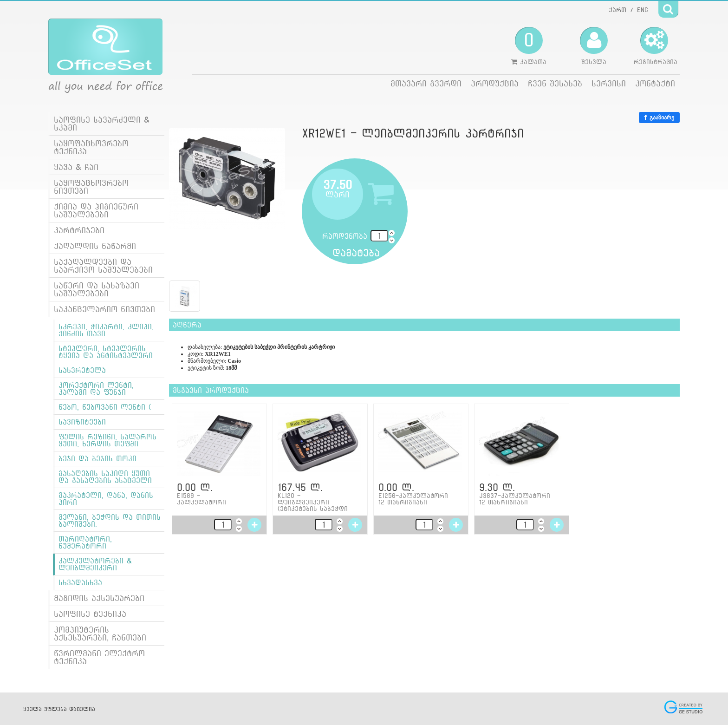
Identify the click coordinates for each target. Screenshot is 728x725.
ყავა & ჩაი (76, 167)
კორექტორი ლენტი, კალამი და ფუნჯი (96, 389)
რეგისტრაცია (656, 46)
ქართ (617, 10)
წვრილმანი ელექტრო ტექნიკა (99, 657)
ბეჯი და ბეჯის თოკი (97, 459)
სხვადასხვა (80, 583)
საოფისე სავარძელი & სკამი (102, 124)
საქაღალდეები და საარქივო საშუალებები (103, 266)
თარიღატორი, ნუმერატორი (85, 542)
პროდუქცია (495, 83)
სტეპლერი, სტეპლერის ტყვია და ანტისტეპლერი (106, 352)
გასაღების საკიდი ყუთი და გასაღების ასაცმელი (105, 477)
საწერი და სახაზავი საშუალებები (97, 289)
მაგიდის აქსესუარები (99, 598)
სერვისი (609, 83)
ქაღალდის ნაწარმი (95, 246)
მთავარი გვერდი (426, 83)
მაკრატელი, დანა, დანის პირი (106, 499)
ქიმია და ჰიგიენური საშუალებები (96, 210)
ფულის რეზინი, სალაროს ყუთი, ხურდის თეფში (107, 440)
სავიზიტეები (82, 422)
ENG (643, 10)
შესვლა (594, 46)
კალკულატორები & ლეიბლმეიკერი (95, 564)
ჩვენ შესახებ (555, 83)
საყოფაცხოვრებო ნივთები (91, 187)
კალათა (529, 46)
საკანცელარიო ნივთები (104, 309)
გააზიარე (659, 118)
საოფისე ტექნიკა (90, 614)
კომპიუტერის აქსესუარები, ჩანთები (100, 634)
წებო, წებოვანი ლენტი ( (105, 407)
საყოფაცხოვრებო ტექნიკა (91, 147)
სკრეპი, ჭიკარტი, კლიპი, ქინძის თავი (106, 330)
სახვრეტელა (82, 370)
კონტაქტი (655, 83)
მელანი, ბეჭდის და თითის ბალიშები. (110, 521)
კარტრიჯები (79, 230)
